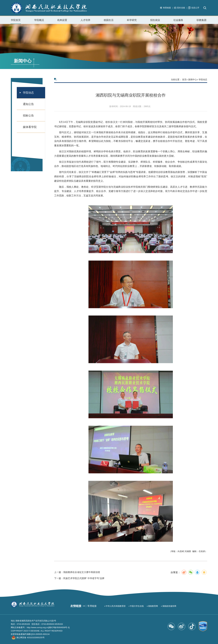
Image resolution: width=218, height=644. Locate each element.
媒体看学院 (30, 127)
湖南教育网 (153, 606)
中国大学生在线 (137, 606)
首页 (184, 80)
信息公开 (194, 8)
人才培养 (85, 20)
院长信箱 (180, 8)
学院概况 (39, 21)
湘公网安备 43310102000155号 (30, 638)
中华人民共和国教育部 (116, 606)
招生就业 (155, 21)
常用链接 (92, 606)
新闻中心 (193, 80)
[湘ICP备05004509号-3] (59, 627)
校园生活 (109, 21)
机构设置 (62, 21)
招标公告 (28, 116)
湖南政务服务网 (169, 606)
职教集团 (202, 20)
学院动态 (28, 93)
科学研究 (132, 20)
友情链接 (76, 606)
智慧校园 (165, 8)
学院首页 (16, 20)
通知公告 (28, 104)
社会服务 (178, 21)
